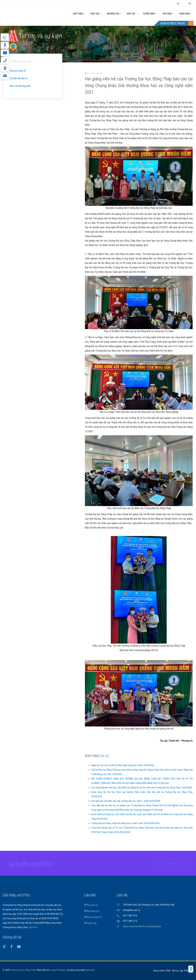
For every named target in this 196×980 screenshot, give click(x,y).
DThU (32, 13)
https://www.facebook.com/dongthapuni (142, 926)
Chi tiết (32, 927)
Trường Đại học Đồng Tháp (23, 970)
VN (178, 4)
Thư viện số (91, 905)
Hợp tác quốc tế (18, 71)
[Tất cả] (104, 756)
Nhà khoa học (92, 911)
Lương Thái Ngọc (58, 970)
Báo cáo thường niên (20, 86)
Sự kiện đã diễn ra (19, 78)
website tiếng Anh (5, 37)
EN (190, 4)
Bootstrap (90, 970)
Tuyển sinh (90, 923)
